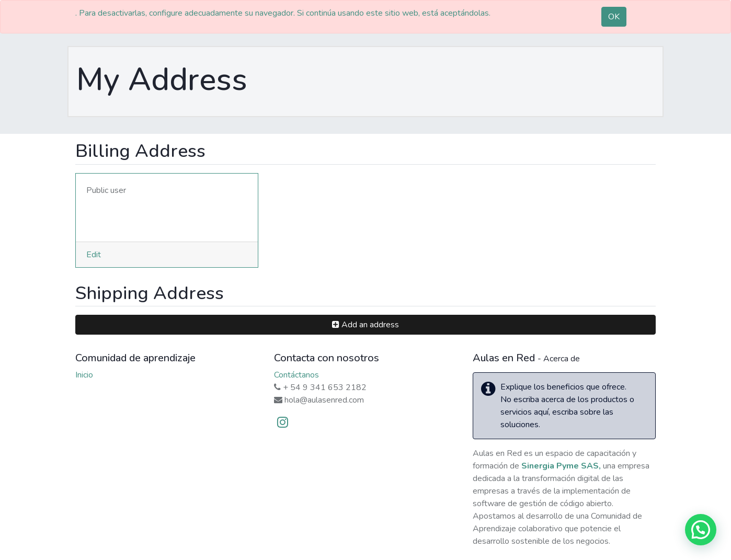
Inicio (84, 375)
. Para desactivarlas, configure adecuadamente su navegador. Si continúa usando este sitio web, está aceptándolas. (283, 13)
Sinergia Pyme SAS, (561, 466)
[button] (366, 325)
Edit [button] (94, 255)
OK (614, 17)
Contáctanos (296, 375)
